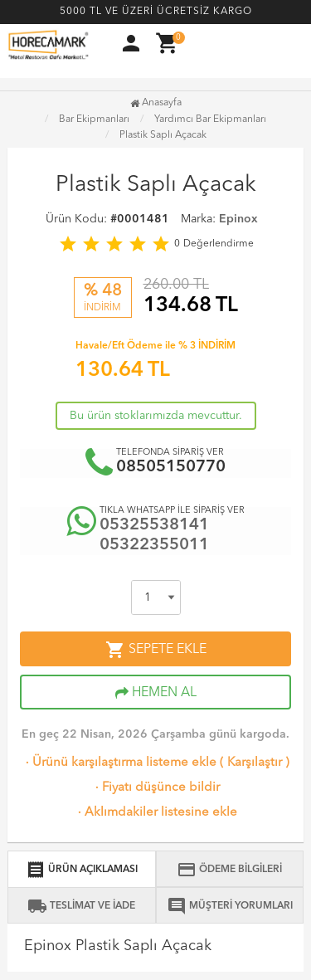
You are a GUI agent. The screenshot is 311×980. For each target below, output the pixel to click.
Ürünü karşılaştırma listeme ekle (119, 763)
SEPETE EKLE (156, 650)
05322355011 (154, 545)
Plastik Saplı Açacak (163, 135)
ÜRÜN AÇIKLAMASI (82, 870)
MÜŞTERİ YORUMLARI (230, 906)
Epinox (238, 219)
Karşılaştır (255, 763)
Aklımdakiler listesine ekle (156, 813)
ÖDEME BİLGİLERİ (229, 870)
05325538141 (154, 525)
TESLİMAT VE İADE (81, 906)
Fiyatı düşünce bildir (156, 788)
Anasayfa (156, 103)
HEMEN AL (156, 693)
